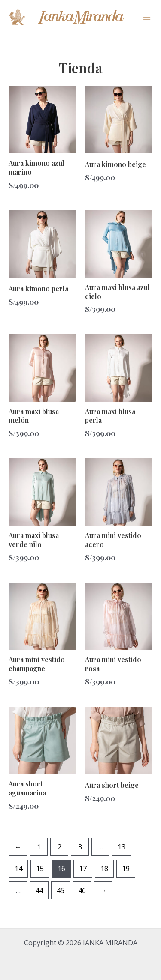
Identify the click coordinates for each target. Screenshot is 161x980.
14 (18, 869)
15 (40, 869)
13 (122, 847)
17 (83, 869)
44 (39, 890)
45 (61, 890)
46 (82, 890)
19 (126, 869)
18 (104, 869)
